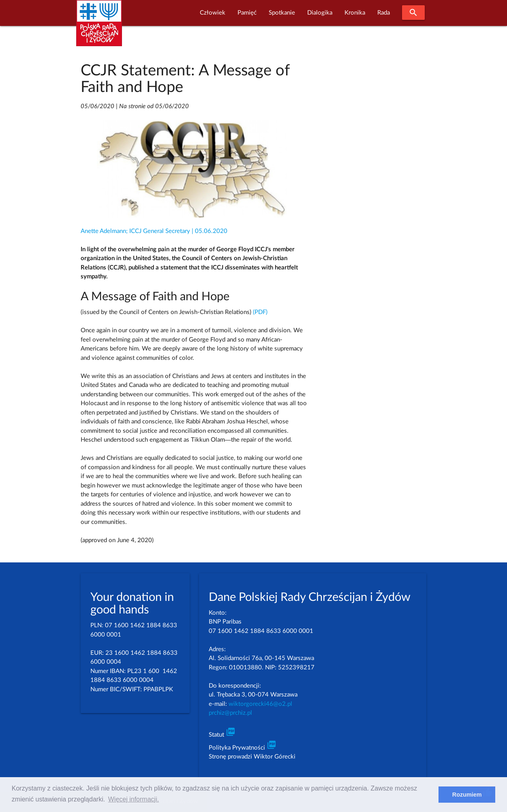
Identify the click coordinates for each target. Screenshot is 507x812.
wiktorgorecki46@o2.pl (260, 704)
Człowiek (213, 13)
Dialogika (320, 13)
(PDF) (260, 312)
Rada (384, 13)
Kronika (355, 13)
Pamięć (247, 13)
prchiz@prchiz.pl (230, 713)
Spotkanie (282, 13)
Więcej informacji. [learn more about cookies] (134, 799)
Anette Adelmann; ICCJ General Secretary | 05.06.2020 (154, 231)
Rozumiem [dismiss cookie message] (467, 795)
